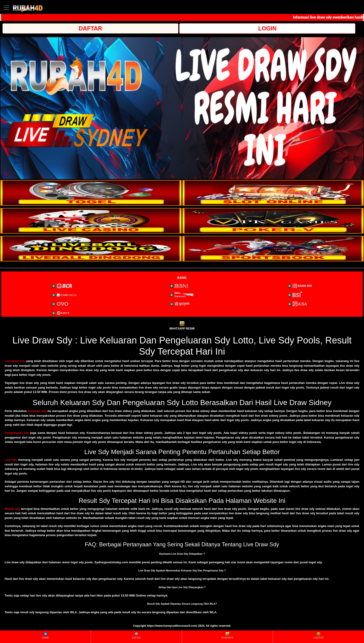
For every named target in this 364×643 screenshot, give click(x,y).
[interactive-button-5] (91, 249)
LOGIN (267, 28)
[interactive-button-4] (273, 221)
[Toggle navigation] (6, 8)
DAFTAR (90, 28)
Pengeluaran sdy (17, 433)
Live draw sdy (15, 361)
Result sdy (12, 509)
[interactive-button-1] (91, 193)
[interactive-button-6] (273, 249)
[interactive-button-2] (273, 193)
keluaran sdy (37, 411)
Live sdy (11, 460)
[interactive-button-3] (91, 221)
